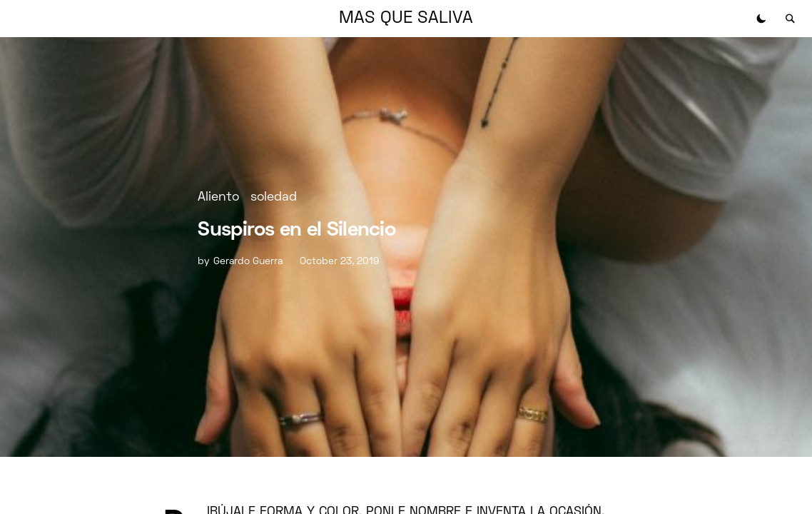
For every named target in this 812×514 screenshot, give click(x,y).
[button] (761, 19)
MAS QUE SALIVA (406, 19)
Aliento (218, 197)
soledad (274, 197)
